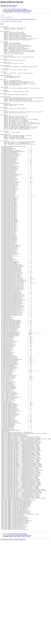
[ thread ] (19, 12)
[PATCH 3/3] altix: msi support (19, 9)
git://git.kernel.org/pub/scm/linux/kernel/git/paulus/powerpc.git (18, 20)
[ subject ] (24, 12)
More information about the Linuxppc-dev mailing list (13, 643)
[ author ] (29, 12)
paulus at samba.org (13, 5)
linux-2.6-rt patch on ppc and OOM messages (21, 10)
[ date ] (15, 12)
